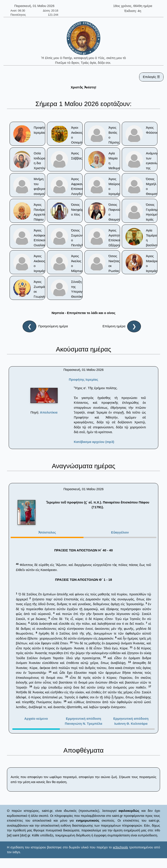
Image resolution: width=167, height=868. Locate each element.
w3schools (120, 847)
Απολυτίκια (49, 412)
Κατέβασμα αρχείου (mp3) (94, 442)
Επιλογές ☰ (151, 77)
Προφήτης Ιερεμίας (83, 379)
